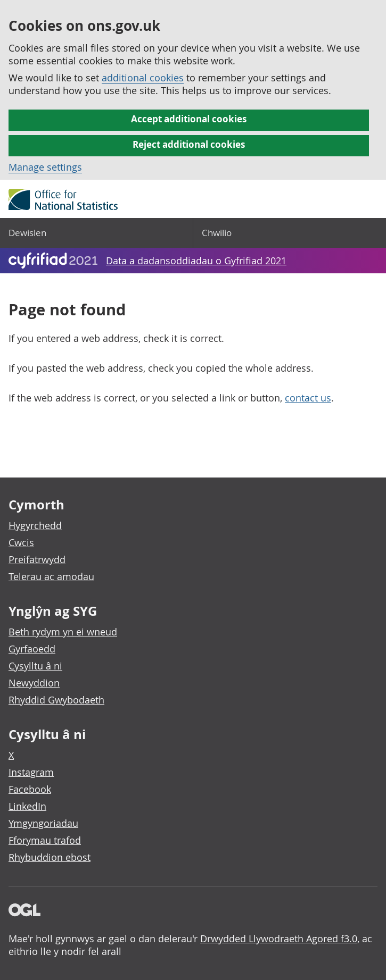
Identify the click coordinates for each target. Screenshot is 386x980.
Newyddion (34, 683)
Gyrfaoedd (32, 649)
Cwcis (21, 542)
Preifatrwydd (37, 559)
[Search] (290, 233)
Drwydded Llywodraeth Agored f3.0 (279, 939)
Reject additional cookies (189, 144)
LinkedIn (27, 806)
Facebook (30, 789)
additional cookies (143, 78)
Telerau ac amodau (51, 576)
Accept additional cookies (189, 119)
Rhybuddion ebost (50, 857)
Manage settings (45, 167)
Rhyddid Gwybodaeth (56, 700)
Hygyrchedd (35, 525)
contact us (308, 398)
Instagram (31, 772)
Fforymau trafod (45, 840)
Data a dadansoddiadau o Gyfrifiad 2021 (196, 261)
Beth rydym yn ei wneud (63, 632)
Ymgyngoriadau (43, 823)
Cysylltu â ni (35, 666)
